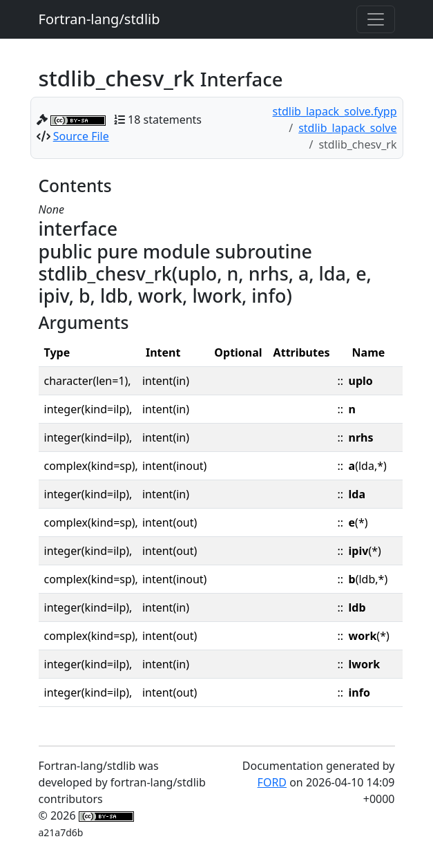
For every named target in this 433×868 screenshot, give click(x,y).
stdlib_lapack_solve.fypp (335, 111)
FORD (272, 782)
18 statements (165, 120)
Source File (81, 136)
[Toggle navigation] (376, 19)
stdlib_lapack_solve (347, 128)
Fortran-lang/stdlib (99, 19)
